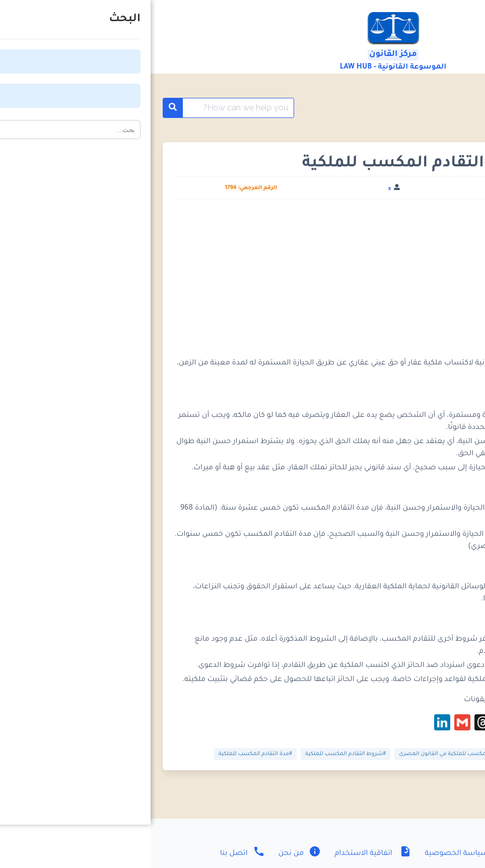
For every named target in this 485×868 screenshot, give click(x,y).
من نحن (148, 854)
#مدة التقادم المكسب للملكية (105, 754)
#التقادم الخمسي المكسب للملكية (416, 754)
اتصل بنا (92, 854)
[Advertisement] (242, 283)
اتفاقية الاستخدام (221, 854)
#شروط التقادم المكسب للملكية (195, 754)
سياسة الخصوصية (315, 854)
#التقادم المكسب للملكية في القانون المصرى (304, 754)
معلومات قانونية (417, 108)
